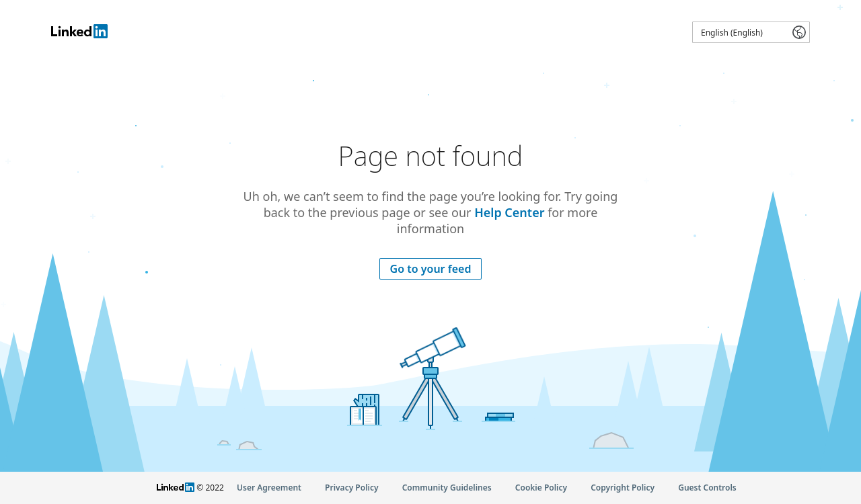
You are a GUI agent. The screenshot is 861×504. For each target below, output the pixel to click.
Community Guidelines (447, 488)
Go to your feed (431, 269)
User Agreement (269, 488)
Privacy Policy (351, 488)
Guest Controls (707, 488)
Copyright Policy (623, 488)
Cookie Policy (541, 488)
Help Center (509, 212)
